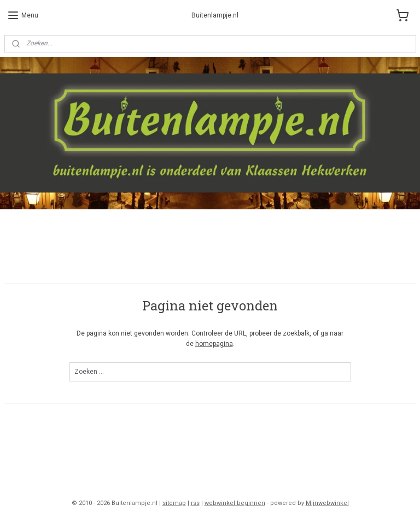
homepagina (214, 344)
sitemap (174, 503)
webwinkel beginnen (235, 503)
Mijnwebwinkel (327, 503)
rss (195, 503)
